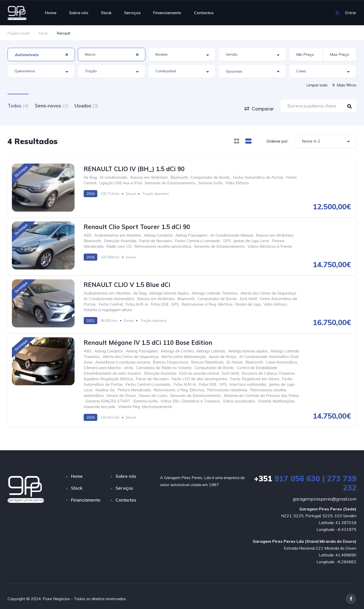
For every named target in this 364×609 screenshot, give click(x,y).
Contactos (204, 13)
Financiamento (167, 13)
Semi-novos (58, 105)
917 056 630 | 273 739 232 (305, 479)
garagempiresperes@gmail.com (325, 494)
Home (51, 13)
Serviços (132, 13)
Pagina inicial (19, 33)
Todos (18, 105)
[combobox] (41, 54)
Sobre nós (79, 13)
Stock (106, 13)
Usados (99, 105)
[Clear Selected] (67, 54)
